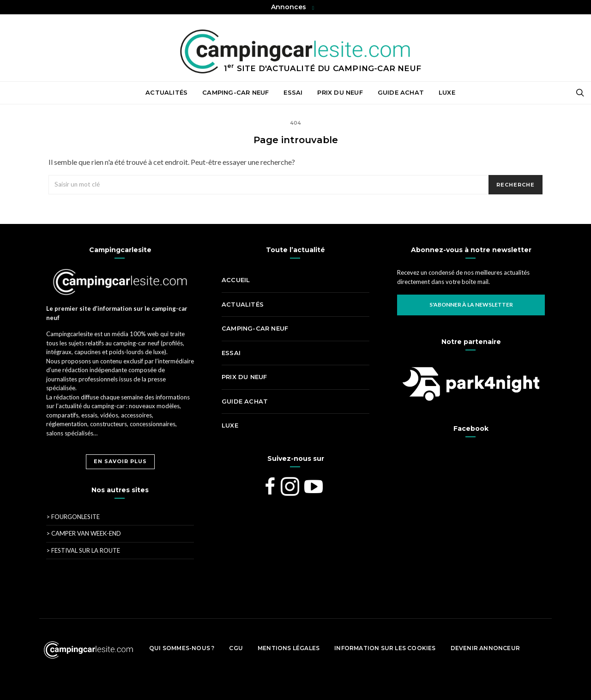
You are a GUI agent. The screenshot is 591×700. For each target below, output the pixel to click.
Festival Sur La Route (83, 550)
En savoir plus (120, 461)
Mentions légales (289, 648)
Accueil (125, 93)
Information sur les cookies (385, 648)
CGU (236, 648)
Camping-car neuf (235, 92)
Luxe (447, 92)
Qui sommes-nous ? (182, 648)
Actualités (166, 92)
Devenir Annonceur (485, 648)
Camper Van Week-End (84, 533)
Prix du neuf (340, 92)
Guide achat (401, 92)
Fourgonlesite (73, 517)
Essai (293, 92)
